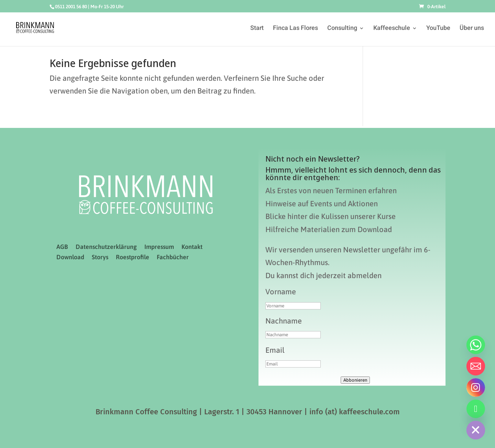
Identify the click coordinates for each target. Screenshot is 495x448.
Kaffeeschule (392, 29)
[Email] (476, 366)
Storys (100, 258)
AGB (62, 247)
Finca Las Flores (295, 29)
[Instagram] (476, 387)
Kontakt (192, 247)
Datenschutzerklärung (106, 247)
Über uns (472, 29)
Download (70, 258)
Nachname (284, 321)
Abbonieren (355, 380)
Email (275, 350)
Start (257, 29)
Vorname (281, 292)
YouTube (438, 29)
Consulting (342, 29)
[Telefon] (476, 409)
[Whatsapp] (476, 345)
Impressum (159, 247)
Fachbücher (173, 258)
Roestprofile (133, 258)
